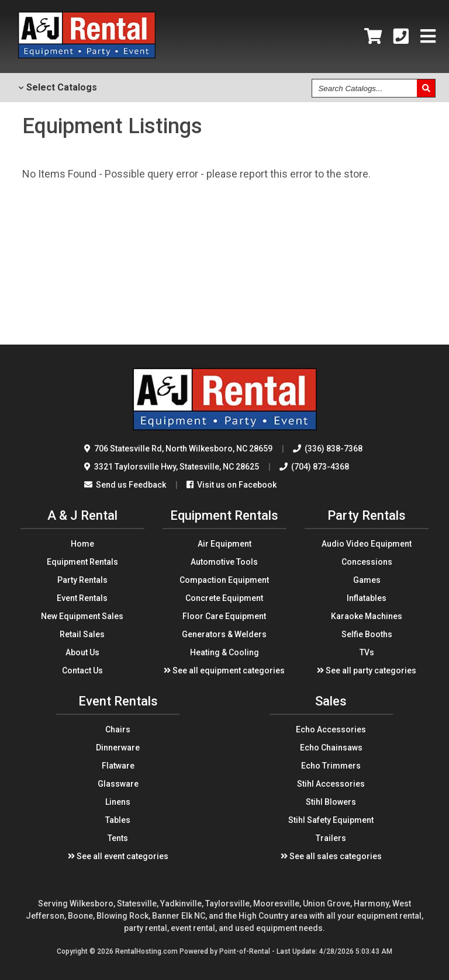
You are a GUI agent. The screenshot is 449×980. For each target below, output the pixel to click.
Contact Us (82, 670)
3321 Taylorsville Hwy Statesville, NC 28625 (172, 467)
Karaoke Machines (367, 616)
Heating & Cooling (224, 652)
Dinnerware (118, 748)
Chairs (118, 729)
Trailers (331, 838)
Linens (118, 802)
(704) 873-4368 (314, 467)
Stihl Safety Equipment (331, 820)
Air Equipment (224, 544)
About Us (82, 652)
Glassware (118, 784)
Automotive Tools (224, 562)
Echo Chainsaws (331, 748)
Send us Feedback (125, 485)
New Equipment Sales (82, 616)
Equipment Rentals (82, 562)
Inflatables (367, 598)
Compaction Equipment (224, 580)
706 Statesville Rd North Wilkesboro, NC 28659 (178, 449)
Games (367, 580)
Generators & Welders (224, 634)
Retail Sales (82, 634)
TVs (367, 652)
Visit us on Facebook (232, 485)
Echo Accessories (331, 729)
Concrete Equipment (224, 598)
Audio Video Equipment (367, 544)
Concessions (367, 562)
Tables (118, 820)
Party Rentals (82, 580)
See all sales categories (331, 856)
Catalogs (58, 87)
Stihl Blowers (331, 802)
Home (82, 544)
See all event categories (118, 856)
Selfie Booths (367, 634)
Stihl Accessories (331, 784)
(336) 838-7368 (328, 449)
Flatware (118, 766)
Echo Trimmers (331, 766)
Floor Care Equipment (224, 616)
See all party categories (367, 670)
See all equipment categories (224, 670)
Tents (118, 838)
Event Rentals (82, 598)
